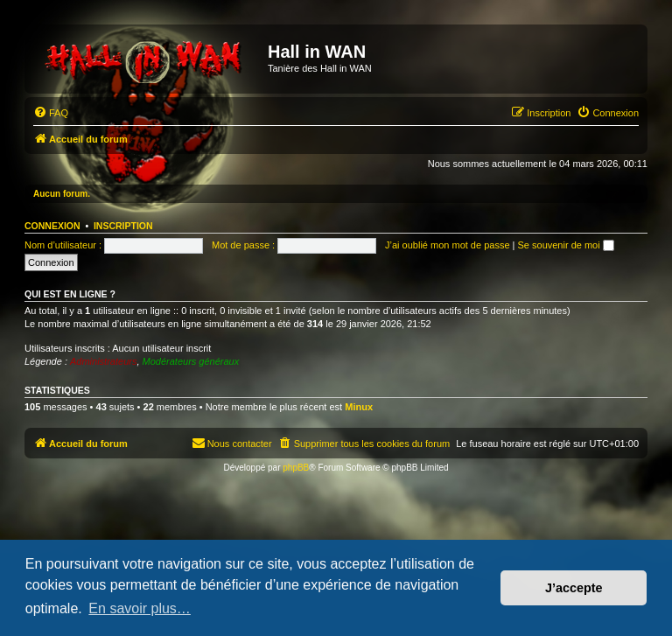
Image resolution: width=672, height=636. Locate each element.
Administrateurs (103, 361)
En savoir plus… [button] (140, 608)
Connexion (52, 226)
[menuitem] (51, 113)
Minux (359, 407)
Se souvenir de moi (566, 245)
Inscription (123, 226)
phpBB (296, 468)
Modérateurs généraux (191, 361)
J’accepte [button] (574, 588)
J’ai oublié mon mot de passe (447, 245)
